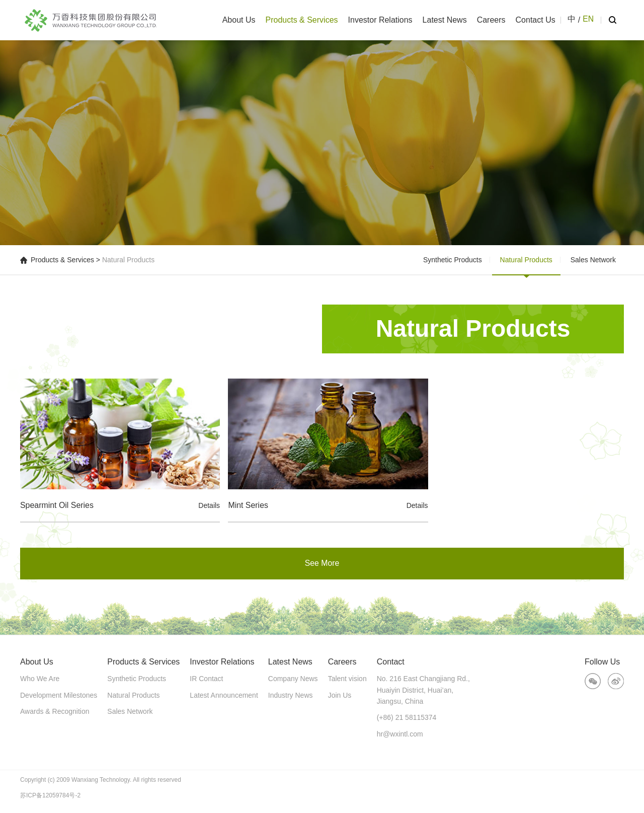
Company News (293, 680)
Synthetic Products (453, 260)
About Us (238, 20)
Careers (491, 20)
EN (588, 20)
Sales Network (593, 260)
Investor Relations (380, 20)
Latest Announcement (224, 696)
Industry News (291, 696)
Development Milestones (59, 696)
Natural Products (526, 260)
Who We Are (40, 680)
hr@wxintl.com (400, 735)
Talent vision (347, 680)
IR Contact (206, 680)
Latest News (444, 20)
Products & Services (301, 20)
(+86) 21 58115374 (407, 719)
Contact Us (535, 20)
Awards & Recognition (55, 712)
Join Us (340, 696)
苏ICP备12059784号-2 (50, 797)
